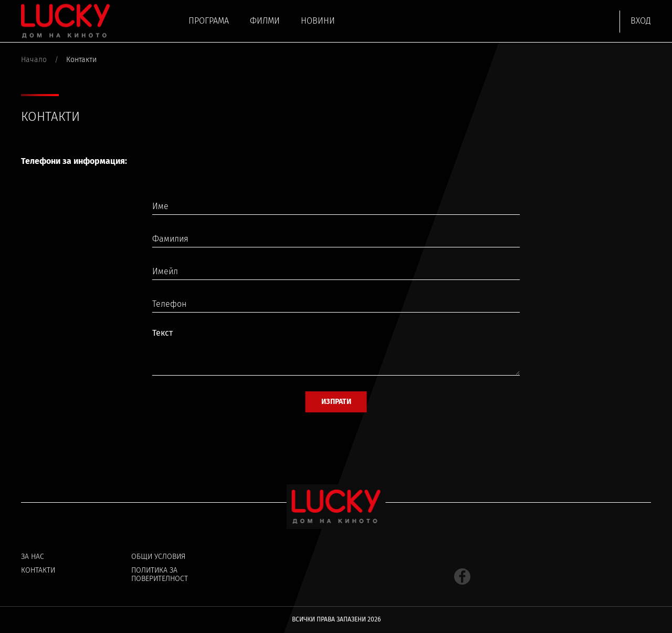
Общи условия (158, 557)
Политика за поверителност (160, 575)
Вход (641, 21)
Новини (318, 21)
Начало (34, 60)
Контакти (38, 570)
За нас (33, 557)
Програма (209, 21)
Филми (265, 21)
